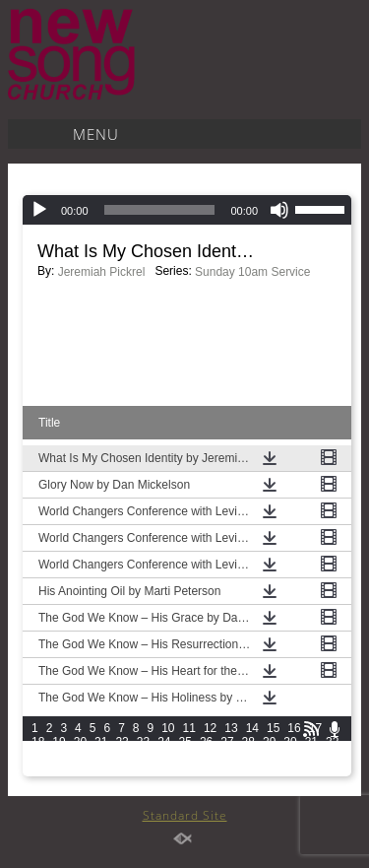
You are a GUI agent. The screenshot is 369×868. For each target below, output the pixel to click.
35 (80, 756)
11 (189, 728)
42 (227, 756)
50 (80, 769)
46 (311, 756)
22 (122, 742)
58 (248, 769)
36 (101, 756)
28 (248, 742)
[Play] (39, 210)
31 (311, 742)
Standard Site (185, 815)
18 (38, 742)
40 (185, 756)
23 (143, 742)
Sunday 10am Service (252, 272)
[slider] (160, 210)
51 (101, 769)
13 (231, 728)
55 (185, 769)
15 (273, 728)
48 (38, 769)
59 (269, 769)
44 (269, 756)
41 (206, 756)
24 (164, 742)
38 (143, 756)
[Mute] (279, 210)
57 (227, 769)
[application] (187, 210)
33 (38, 756)
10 (168, 728)
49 (59, 769)
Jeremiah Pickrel (102, 272)
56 (206, 769)
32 (332, 742)
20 (80, 742)
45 (290, 756)
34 (59, 756)
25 (185, 742)
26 (206, 742)
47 (332, 756)
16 (294, 728)
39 (164, 756)
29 (269, 742)
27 (227, 742)
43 (248, 756)
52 (122, 769)
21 (101, 742)
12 (210, 728)
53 (143, 769)
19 (59, 742)
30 (290, 742)
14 (252, 728)
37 (122, 756)
